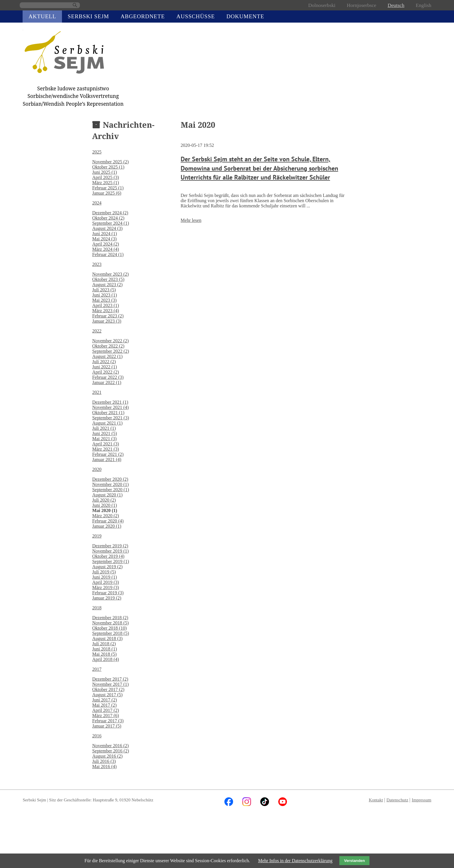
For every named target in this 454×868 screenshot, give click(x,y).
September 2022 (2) (110, 351)
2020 (97, 469)
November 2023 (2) (110, 274)
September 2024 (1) (110, 223)
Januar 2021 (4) (107, 459)
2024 (97, 203)
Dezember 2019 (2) (110, 546)
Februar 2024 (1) (108, 254)
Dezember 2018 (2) (110, 618)
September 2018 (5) (110, 633)
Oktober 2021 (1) (108, 413)
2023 (97, 264)
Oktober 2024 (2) (108, 218)
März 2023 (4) (105, 311)
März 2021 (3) (105, 449)
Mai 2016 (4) (104, 766)
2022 (97, 331)
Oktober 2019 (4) (108, 556)
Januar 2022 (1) (107, 382)
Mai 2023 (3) (104, 300)
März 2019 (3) (105, 588)
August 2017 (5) (107, 695)
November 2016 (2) (110, 746)
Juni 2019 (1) (104, 577)
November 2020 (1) (110, 484)
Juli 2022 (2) (104, 362)
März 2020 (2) (105, 516)
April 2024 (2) (105, 244)
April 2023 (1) (105, 305)
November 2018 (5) (110, 623)
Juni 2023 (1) (104, 295)
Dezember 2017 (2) (110, 679)
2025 (97, 152)
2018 (97, 608)
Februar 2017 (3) (108, 721)
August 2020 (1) (107, 495)
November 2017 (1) (110, 684)
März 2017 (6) (105, 716)
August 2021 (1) (107, 423)
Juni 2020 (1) (104, 505)
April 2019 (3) (105, 582)
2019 (97, 536)
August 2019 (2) (107, 567)
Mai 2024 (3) (104, 239)
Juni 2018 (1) (104, 649)
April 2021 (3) (105, 444)
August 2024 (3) (107, 228)
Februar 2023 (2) (108, 316)
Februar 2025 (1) (108, 188)
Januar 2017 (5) (107, 726)
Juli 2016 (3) (104, 761)
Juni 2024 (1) (104, 234)
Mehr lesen (191, 220)
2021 (97, 392)
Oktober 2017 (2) (108, 689)
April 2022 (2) (105, 372)
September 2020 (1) (110, 490)
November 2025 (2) (110, 162)
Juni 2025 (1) (104, 172)
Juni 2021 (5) (104, 433)
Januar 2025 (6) (107, 193)
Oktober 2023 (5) (108, 279)
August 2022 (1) (107, 356)
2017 (97, 669)
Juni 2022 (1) (104, 367)
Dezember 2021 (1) (110, 402)
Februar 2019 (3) (108, 593)
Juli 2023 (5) (104, 290)
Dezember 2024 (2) (110, 213)
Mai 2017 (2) (104, 705)
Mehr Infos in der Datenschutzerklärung (295, 861)
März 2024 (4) (105, 249)
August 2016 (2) (107, 756)
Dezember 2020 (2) (110, 479)
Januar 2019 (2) (107, 598)
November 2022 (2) (110, 341)
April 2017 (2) (105, 710)
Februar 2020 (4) (108, 521)
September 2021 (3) (110, 418)
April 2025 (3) (105, 177)
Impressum (422, 800)
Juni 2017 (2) (104, 700)
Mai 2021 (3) (104, 439)
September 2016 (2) (110, 751)
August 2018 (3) (107, 638)
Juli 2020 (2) (104, 500)
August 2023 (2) (107, 285)
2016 (97, 736)
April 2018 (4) (105, 659)
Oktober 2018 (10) (109, 628)
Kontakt (376, 800)
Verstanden (354, 861)
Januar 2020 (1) (107, 526)
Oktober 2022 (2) (108, 346)
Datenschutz (397, 800)
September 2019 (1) (110, 561)
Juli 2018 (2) (104, 644)
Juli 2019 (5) (104, 572)
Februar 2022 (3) (108, 377)
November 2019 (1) (110, 551)
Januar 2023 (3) (107, 321)
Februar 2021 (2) (108, 454)
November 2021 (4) (110, 407)
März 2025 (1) (105, 183)
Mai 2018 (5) (104, 654)
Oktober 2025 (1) (108, 167)
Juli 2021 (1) (104, 428)
